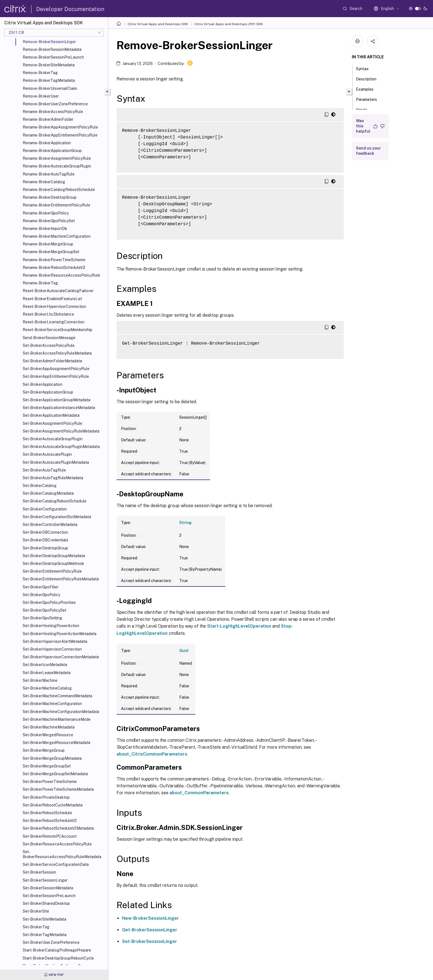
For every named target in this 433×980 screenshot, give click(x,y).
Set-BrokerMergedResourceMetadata (56, 743)
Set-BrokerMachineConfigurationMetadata (61, 712)
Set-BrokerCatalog (40, 486)
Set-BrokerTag (36, 927)
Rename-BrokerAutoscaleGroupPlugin (57, 166)
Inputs (365, 109)
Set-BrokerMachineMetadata (49, 727)
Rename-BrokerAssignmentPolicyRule (57, 158)
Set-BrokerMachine (40, 680)
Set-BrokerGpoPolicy (41, 595)
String (185, 523)
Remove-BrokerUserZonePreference (55, 104)
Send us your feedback (368, 151)
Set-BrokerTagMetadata (45, 935)
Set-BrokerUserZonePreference (51, 942)
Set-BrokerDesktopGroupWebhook (53, 564)
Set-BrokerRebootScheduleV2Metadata (58, 828)
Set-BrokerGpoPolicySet (44, 610)
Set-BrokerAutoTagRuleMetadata (53, 478)
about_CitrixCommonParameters (152, 754)
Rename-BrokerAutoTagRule (49, 174)
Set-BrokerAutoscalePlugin (47, 454)
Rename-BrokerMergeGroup (48, 244)
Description (369, 78)
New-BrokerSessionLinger (151, 918)
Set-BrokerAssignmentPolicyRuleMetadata (61, 431)
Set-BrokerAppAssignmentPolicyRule (56, 369)
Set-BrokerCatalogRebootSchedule (55, 501)
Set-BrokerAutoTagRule (44, 470)
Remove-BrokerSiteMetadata (49, 65)
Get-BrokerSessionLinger (150, 930)
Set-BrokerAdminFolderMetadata (52, 361)
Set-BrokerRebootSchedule (47, 813)
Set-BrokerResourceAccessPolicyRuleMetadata (62, 854)
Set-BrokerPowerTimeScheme (50, 782)
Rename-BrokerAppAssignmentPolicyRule (60, 127)
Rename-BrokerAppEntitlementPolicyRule (60, 135)
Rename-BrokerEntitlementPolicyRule (56, 205)
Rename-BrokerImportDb (45, 229)
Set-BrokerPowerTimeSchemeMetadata (58, 789)
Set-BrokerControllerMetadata (50, 525)
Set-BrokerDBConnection (45, 532)
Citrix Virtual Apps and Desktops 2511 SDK (229, 24)
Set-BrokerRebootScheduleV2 (50, 821)
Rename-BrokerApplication (47, 143)
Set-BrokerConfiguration (45, 509)
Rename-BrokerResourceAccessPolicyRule (61, 275)
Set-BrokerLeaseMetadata (47, 673)
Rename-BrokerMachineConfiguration (57, 236)
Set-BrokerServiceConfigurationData (56, 864)
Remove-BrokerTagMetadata (49, 80)
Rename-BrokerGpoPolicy (46, 213)
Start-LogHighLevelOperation (239, 626)
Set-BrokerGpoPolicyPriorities (49, 602)
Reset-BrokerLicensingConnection (54, 322)
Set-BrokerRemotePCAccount (50, 836)
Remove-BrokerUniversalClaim (50, 88)
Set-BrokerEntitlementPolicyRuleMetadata (61, 579)
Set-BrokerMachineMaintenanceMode (57, 719)
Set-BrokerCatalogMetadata (48, 493)
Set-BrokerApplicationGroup (48, 392)
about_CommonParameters (199, 793)
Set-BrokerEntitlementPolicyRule (52, 571)
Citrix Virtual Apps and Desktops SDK (158, 24)
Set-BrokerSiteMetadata (44, 919)
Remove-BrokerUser (41, 96)
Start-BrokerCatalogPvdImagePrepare (57, 950)
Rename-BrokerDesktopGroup (50, 197)
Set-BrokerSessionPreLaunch (49, 896)
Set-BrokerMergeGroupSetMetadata (55, 774)
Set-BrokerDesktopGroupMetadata (54, 556)
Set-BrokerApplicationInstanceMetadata (59, 408)
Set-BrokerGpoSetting (42, 618)
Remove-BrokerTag (40, 73)
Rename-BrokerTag (40, 283)
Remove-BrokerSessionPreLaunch (53, 57)
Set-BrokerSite (36, 911)
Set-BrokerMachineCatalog (47, 688)
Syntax (365, 68)
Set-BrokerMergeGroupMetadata (52, 758)
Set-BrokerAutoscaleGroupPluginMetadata (61, 447)
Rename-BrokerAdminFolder (48, 119)
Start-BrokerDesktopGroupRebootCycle (58, 958)
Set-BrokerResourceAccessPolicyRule (57, 844)
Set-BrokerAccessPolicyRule (49, 345)
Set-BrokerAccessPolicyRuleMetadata (57, 353)
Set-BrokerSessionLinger (45, 880)
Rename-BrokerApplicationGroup (52, 151)
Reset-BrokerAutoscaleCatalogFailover (58, 291)
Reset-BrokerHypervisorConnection (54, 306)
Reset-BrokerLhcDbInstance (48, 314)
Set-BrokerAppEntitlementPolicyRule (56, 376)
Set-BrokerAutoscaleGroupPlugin (53, 439)
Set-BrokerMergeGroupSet (47, 766)
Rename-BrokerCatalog (44, 182)
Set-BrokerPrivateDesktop (46, 797)
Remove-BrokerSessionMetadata (52, 49)
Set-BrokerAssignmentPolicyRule (52, 423)
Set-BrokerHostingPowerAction (51, 626)
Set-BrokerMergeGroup (44, 750)
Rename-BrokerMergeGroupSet (51, 252)
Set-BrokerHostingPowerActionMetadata (60, 634)
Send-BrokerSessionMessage (49, 338)
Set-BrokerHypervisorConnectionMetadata (61, 657)
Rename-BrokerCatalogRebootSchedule (59, 190)
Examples (368, 89)
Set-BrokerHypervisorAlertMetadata (55, 641)
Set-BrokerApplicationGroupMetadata (56, 400)
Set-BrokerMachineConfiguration (52, 704)
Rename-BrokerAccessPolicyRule (53, 112)
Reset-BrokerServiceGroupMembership (57, 330)
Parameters (369, 99)
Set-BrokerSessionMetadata (48, 888)
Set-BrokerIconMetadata (45, 665)
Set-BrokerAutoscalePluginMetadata (56, 462)
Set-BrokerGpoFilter (41, 587)
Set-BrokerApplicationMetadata (51, 415)
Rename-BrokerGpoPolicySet (49, 221)
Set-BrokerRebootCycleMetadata (53, 805)
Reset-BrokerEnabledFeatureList (52, 299)
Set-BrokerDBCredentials (45, 540)
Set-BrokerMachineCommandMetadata (57, 696)
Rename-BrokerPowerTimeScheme (54, 260)
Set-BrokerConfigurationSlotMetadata (57, 517)
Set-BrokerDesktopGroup (45, 548)
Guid (184, 651)
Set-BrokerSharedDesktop (46, 903)
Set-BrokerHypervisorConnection (52, 649)
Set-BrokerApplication (43, 384)
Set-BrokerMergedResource (48, 735)
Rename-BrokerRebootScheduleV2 (54, 268)
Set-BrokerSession (39, 872)
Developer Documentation (70, 9)
